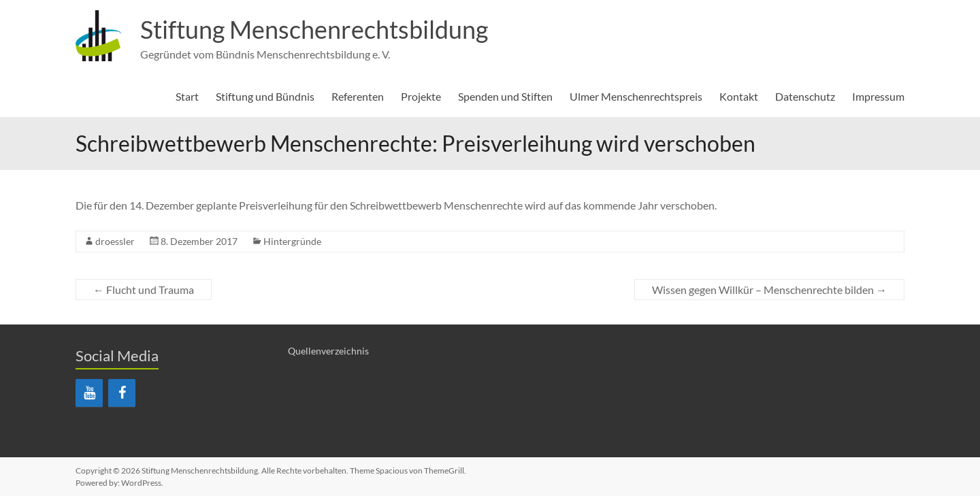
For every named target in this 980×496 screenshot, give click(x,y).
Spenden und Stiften (505, 96)
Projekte (421, 96)
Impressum (878, 96)
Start (187, 96)
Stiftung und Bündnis (265, 96)
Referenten (358, 96)
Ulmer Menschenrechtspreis (636, 96)
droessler (115, 241)
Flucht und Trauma (144, 290)
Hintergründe (292, 241)
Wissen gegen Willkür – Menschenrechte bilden (769, 290)
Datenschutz (805, 96)
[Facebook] (122, 393)
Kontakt (739, 96)
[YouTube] (89, 393)
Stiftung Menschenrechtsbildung (314, 29)
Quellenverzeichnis (328, 351)
